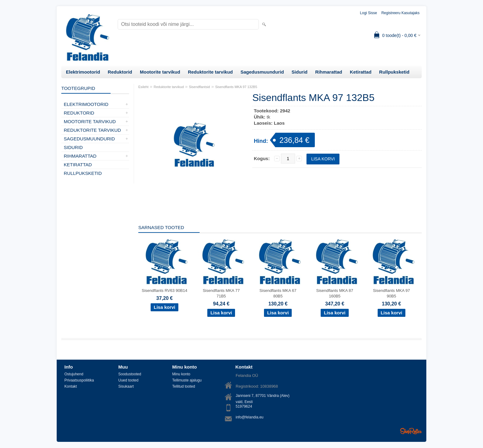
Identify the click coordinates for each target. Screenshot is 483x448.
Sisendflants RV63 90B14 (164, 291)
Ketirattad (361, 72)
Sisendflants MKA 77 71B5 (221, 293)
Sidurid (300, 72)
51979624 (244, 406)
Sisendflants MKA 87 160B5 (335, 293)
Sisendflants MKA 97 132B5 (236, 87)
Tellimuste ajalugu (187, 380)
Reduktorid (120, 72)
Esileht (143, 87)
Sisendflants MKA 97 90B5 (392, 293)
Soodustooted (130, 374)
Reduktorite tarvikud (210, 72)
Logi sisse (369, 13)
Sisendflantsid (199, 87)
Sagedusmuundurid (262, 72)
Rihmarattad (329, 72)
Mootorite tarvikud (160, 72)
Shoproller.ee (411, 431)
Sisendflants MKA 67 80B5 (278, 293)
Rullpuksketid (394, 72)
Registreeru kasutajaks (400, 13)
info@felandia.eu (250, 417)
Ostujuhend (74, 374)
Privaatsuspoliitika (79, 380)
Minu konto (181, 374)
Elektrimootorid (83, 72)
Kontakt (71, 386)
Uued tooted (128, 380)
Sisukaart (126, 386)
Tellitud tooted (184, 386)
